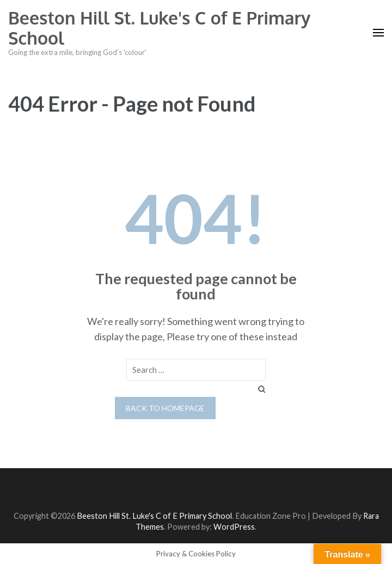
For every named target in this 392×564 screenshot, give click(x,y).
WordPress (234, 527)
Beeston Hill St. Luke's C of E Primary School (160, 28)
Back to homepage (165, 408)
